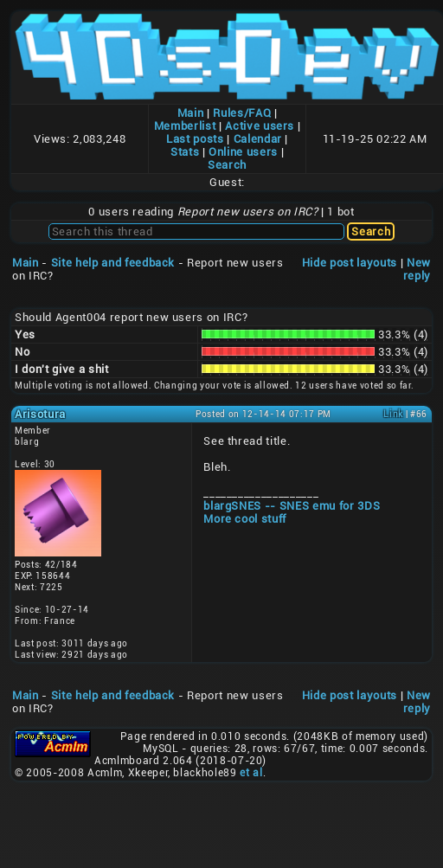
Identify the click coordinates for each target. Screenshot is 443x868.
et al (251, 773)
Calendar (258, 139)
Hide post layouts (350, 263)
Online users (243, 152)
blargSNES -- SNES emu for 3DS (292, 506)
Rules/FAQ (242, 113)
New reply (417, 269)
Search (227, 165)
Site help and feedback (113, 263)
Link (393, 414)
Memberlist (185, 126)
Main (191, 113)
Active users (260, 126)
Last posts (195, 139)
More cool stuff (245, 519)
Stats (185, 152)
